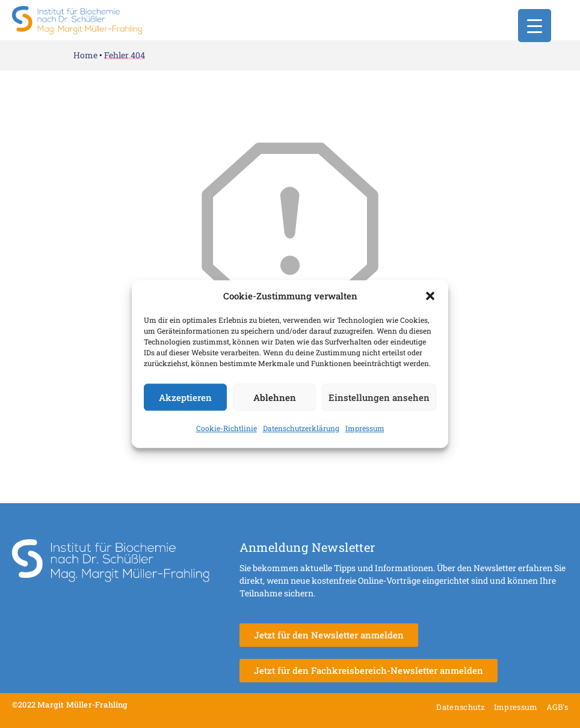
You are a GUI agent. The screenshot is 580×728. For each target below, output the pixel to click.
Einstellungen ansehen (379, 397)
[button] (430, 296)
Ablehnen (275, 397)
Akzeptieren (185, 397)
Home (85, 55)
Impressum (365, 428)
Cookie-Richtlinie (227, 428)
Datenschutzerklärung (301, 428)
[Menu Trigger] (535, 26)
